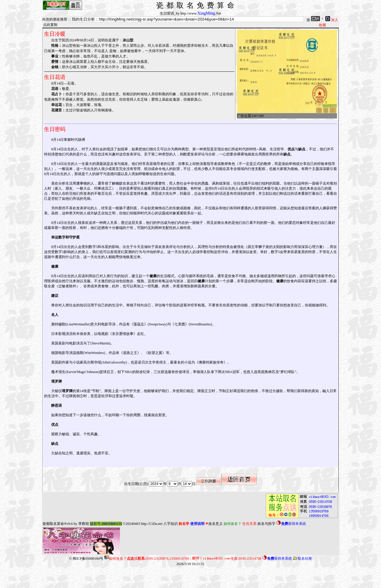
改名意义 (214, 524)
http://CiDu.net (152, 524)
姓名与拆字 (266, 524)
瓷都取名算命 (53, 524)
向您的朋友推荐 (55, 19)
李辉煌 (84, 524)
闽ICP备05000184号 (88, 559)
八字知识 (171, 524)
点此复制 (50, 25)
